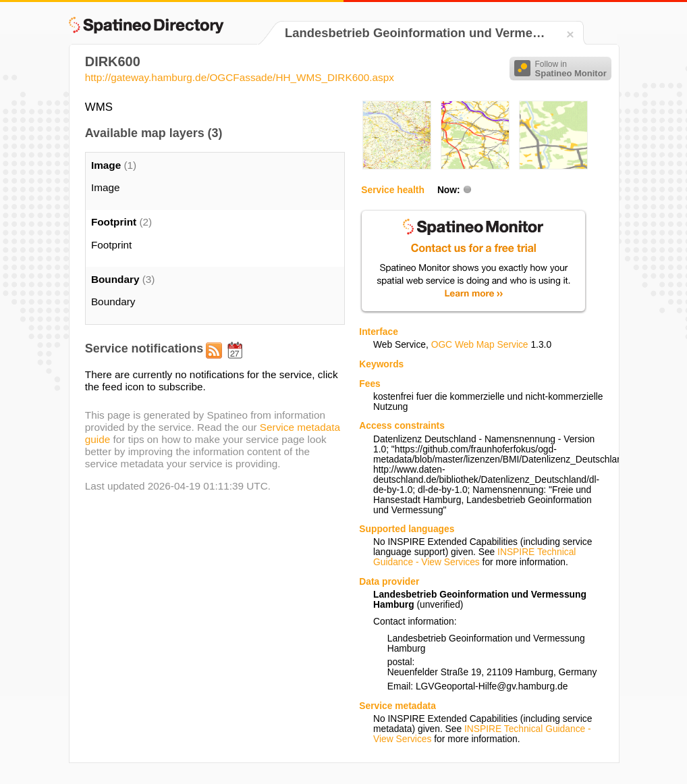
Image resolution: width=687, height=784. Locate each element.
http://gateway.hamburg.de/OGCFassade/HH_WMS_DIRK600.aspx (240, 77)
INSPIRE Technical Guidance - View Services (474, 557)
